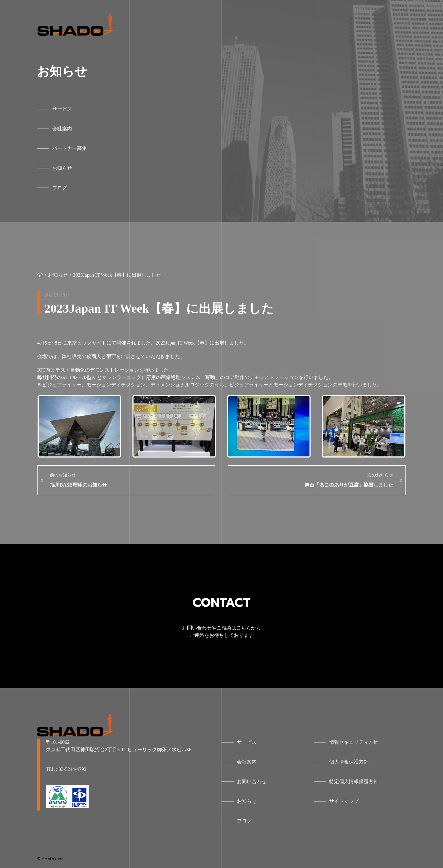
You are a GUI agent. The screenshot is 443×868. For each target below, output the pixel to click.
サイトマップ (344, 801)
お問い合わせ (252, 781)
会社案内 (247, 762)
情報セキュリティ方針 (354, 742)
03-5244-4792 (72, 769)
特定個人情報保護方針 (354, 781)
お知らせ (58, 275)
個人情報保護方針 (349, 762)
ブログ (244, 821)
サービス (247, 742)
